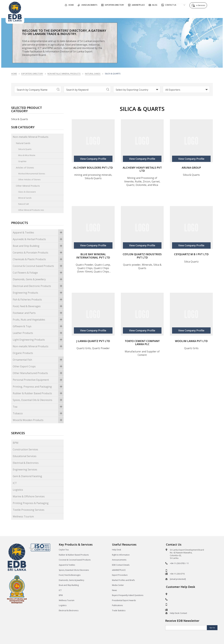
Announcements (119, 560)
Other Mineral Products (28, 186)
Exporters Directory (32, 74)
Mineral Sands (25, 198)
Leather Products (38, 333)
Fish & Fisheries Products (38, 299)
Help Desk (117, 550)
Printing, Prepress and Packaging (38, 387)
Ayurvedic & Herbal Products (38, 239)
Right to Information (121, 555)
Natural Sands (93, 74)
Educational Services (25, 456)
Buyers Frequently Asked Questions (128, 595)
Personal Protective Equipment (38, 380)
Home (14, 74)
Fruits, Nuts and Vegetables (38, 320)
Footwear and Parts (38, 313)
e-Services (201, 5)
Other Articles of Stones (29, 179)
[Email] (186, 628)
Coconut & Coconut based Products (38, 266)
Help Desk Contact (178, 613)
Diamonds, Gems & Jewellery (38, 279)
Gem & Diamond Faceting (27, 476)
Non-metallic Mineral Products (64, 74)
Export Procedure (120, 575)
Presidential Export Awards (124, 600)
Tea (38, 407)
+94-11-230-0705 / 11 (179, 563)
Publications (117, 605)
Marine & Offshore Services (29, 496)
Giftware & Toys (38, 326)
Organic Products (23, 353)
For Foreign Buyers (127, 13)
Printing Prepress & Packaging (31, 503)
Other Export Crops (38, 366)
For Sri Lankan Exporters (161, 13)
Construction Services (25, 449)
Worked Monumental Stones (32, 174)
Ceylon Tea (64, 550)
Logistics (18, 490)
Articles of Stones (25, 168)
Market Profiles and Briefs (123, 580)
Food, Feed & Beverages (38, 306)
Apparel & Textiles (38, 232)
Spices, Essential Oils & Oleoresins (38, 400)
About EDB (190, 13)
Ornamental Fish (38, 360)
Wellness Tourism (23, 516)
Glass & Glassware (27, 192)
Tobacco (38, 413)
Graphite (22, 161)
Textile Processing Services (29, 510)
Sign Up (212, 628)
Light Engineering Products (38, 340)
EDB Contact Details (121, 565)
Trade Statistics (119, 610)
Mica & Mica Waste (27, 155)
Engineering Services (25, 470)
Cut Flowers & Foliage (38, 273)
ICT (15, 483)
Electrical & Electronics (26, 463)
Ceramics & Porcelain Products (38, 253)
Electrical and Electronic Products (38, 286)
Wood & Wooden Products (38, 420)
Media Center (118, 585)
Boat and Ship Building (38, 246)
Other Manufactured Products (38, 373)
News (114, 590)
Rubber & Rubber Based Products (38, 393)
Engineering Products (38, 293)
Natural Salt (23, 204)
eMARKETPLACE (119, 570)
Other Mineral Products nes (31, 210)
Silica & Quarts (25, 149)
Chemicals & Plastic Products (38, 259)
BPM (16, 443)
